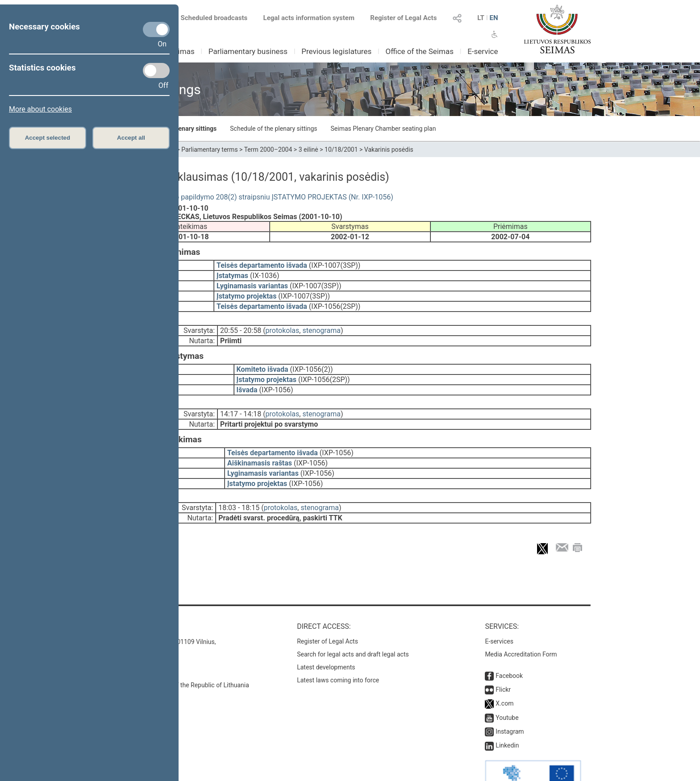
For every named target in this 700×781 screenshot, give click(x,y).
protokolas (283, 324)
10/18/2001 (341, 150)
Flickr (503, 665)
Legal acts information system (309, 18)
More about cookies (40, 109)
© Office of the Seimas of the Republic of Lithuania (179, 660)
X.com (504, 678)
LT (481, 18)
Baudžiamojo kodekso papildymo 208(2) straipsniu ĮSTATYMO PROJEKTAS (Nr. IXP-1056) (251, 197)
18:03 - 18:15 (239, 489)
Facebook (509, 651)
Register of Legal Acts (403, 18)
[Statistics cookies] (156, 71)
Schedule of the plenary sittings (273, 129)
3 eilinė (308, 150)
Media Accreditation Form (521, 629)
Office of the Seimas (419, 51)
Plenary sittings (195, 129)
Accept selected (48, 138)
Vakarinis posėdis (389, 150)
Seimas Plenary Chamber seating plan (383, 129)
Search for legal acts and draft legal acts (353, 629)
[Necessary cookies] (156, 29)
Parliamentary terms (209, 150)
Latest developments (326, 642)
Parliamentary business (248, 51)
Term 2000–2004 (268, 150)
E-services (499, 616)
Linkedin (507, 720)
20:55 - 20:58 (241, 324)
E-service (483, 51)
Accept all (131, 138)
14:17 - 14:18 (241, 401)
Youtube (507, 693)
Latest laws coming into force (338, 655)
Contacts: (128, 601)
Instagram (510, 706)
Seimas (182, 51)
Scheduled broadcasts (209, 18)
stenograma (321, 324)
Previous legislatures (336, 51)
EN (494, 18)
